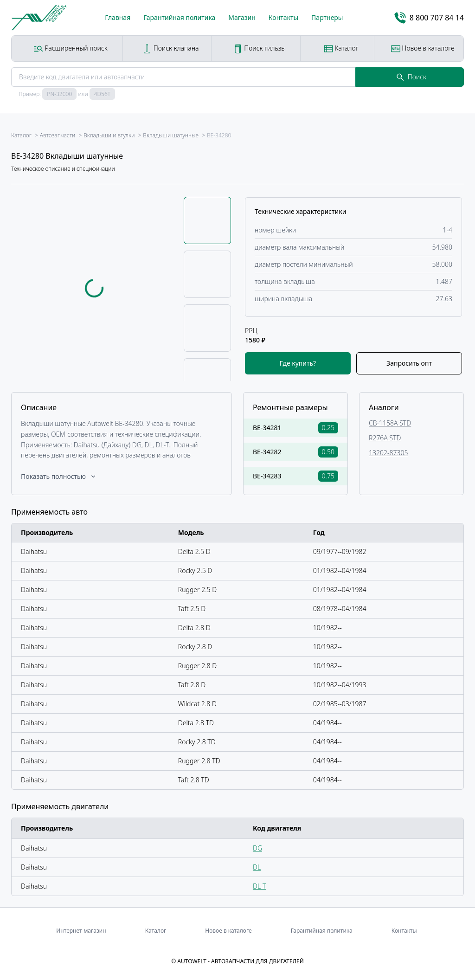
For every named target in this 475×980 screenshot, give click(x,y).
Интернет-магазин (81, 931)
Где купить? (298, 363)
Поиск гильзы (260, 48)
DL (257, 867)
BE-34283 (267, 476)
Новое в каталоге (423, 48)
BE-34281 (267, 428)
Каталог (341, 48)
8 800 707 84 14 (429, 18)
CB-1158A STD (390, 423)
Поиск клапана (170, 48)
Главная (118, 17)
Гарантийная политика (179, 17)
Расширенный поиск (71, 48)
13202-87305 (388, 453)
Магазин (242, 17)
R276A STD (385, 438)
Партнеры (327, 17)
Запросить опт (409, 363)
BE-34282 (267, 452)
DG (257, 848)
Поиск (411, 77)
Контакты (283, 17)
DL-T (260, 886)
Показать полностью (59, 476)
